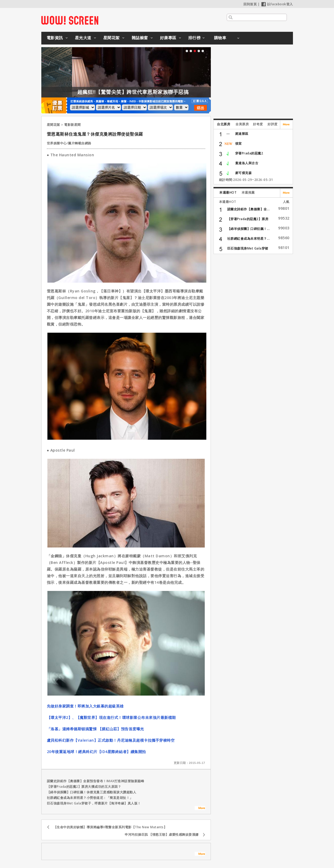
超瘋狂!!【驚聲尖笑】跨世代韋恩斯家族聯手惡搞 (143, 92)
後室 (239, 143)
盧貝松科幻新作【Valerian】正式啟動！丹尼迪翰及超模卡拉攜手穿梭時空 (111, 740)
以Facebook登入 (277, 4)
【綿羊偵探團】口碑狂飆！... (249, 229)
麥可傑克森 (244, 173)
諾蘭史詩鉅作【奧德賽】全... (249, 209)
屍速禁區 (242, 134)
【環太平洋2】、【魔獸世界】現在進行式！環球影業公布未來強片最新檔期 (111, 717)
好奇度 (258, 124)
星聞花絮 (112, 38)
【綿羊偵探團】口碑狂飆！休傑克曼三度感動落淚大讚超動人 (92, 792)
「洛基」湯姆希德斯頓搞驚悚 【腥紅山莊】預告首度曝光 (95, 729)
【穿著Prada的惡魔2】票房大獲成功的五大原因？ (84, 787)
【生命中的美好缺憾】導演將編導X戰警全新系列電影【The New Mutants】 (110, 827)
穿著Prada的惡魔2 (249, 153)
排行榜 (195, 38)
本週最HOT (228, 192)
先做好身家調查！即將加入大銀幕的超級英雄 (85, 706)
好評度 (273, 124)
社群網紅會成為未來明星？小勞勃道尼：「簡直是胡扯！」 (90, 798)
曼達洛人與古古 (247, 163)
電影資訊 (55, 38)
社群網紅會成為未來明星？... (249, 239)
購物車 (220, 38)
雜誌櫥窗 (140, 38)
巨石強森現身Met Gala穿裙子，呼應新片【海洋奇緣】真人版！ (94, 803)
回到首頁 (250, 4)
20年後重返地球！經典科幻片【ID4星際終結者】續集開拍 (96, 752)
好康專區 (168, 38)
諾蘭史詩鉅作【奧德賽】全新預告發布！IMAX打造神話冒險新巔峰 (96, 781)
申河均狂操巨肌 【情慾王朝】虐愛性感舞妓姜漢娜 (162, 834)
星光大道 (83, 38)
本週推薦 (248, 192)
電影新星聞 (72, 125)
